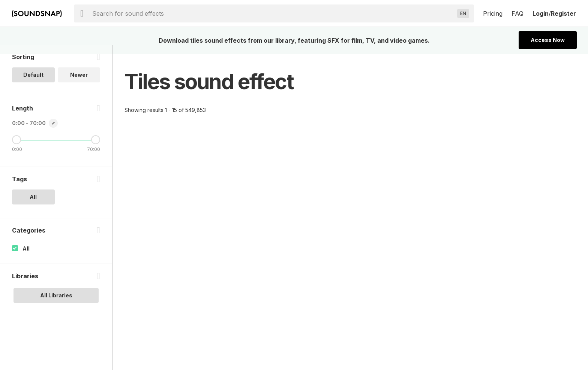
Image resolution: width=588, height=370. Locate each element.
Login (541, 13)
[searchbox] (273, 13)
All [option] (33, 206)
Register (563, 13)
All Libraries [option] (56, 304)
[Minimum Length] (16, 149)
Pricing (493, 13)
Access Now (548, 40)
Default (33, 84)
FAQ (517, 13)
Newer (79, 84)
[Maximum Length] (96, 149)
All (26, 257)
